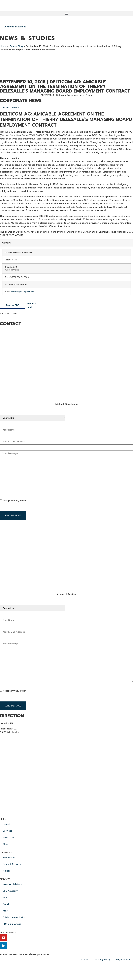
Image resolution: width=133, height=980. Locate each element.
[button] (66, 14)
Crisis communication (15, 917)
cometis (7, 824)
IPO (5, 898)
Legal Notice (123, 959)
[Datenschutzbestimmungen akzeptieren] (29, 501)
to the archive (11, 108)
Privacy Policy (103, 959)
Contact (85, 959)
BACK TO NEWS (9, 313)
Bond (6, 904)
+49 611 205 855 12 (10, 408)
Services (8, 831)
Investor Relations (13, 884)
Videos (7, 871)
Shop (6, 844)
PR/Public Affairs (12, 924)
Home (3, 46)
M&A (6, 911)
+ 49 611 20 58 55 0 (16, 738)
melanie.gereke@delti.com (23, 292)
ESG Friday (9, 858)
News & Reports (12, 864)
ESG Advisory (10, 891)
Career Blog (16, 46)
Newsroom (9, 837)
